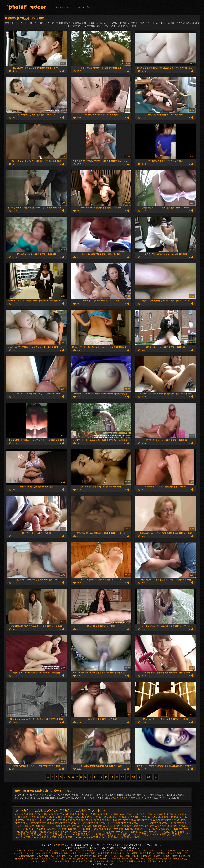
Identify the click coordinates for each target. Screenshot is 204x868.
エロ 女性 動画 (103, 853)
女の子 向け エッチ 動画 (136, 856)
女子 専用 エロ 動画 (86, 820)
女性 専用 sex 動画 (176, 820)
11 (95, 777)
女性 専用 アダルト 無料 (17, 6)
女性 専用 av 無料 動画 (154, 820)
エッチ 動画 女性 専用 (97, 814)
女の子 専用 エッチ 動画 (114, 817)
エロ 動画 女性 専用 (163, 814)
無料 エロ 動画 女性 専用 (44, 837)
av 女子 (133, 850)
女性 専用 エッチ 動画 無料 (130, 826)
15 (117, 777)
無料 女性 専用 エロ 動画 (126, 837)
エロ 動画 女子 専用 (142, 814)
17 (128, 777)
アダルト (121, 856)
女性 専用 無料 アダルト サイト (89, 832)
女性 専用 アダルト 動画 (164, 823)
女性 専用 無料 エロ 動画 (88, 834)
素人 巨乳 (147, 861)
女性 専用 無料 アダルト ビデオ (122, 832)
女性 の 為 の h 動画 (128, 853)
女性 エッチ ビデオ (145, 850)
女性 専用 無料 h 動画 (35, 832)
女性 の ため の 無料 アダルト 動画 (46, 856)
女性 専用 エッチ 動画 (104, 826)
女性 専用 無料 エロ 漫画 (115, 834)
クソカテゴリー (85, 7)
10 (90, 777)
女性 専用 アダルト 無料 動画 (51, 826)
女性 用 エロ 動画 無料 (73, 861)
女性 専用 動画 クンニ (161, 829)
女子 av (125, 859)
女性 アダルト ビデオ (107, 856)
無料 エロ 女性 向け (72, 853)
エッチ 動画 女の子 (179, 853)
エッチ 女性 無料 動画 (84, 850)
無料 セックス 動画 (43, 850)
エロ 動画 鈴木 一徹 (161, 853)
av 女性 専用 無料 (24, 814)
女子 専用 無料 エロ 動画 (110, 820)
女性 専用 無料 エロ (36, 834)
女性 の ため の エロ (44, 859)
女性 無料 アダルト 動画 (83, 859)
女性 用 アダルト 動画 (24, 850)
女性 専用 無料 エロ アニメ (61, 834)
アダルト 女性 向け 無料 (63, 850)
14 (112, 777)
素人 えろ (115, 853)
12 (101, 777)
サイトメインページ (65, 7)
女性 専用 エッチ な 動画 (79, 826)
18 (133, 777)
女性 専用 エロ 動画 (57, 829)
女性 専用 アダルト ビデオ (74, 823)
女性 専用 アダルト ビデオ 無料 (104, 823)
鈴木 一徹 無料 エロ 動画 (176, 856)
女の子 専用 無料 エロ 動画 (165, 817)
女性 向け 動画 (89, 853)
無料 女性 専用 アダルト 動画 (98, 837)
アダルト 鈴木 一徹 (156, 856)
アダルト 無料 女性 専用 (72, 814)
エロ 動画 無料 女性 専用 (42, 817)
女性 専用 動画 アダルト (137, 829)
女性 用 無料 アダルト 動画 (177, 850)
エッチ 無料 (159, 850)
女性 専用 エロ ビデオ (34, 829)
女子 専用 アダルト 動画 (39, 820)
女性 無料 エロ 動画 (133, 861)
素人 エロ (134, 859)
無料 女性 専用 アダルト (70, 837)
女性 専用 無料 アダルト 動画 (153, 832)
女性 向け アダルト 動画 (52, 861)
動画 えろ (157, 861)
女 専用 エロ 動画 (64, 817)
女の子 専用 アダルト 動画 (88, 817)
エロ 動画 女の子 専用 (120, 814)
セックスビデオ (117, 861)
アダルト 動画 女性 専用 (47, 814)
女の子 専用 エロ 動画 (139, 817)
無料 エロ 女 (35, 853)
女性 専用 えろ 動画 (25, 823)
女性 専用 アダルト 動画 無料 (96, 861)
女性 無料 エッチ (21, 853)
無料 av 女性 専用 (137, 834)
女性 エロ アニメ (121, 850)
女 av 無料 (158, 859)
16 (123, 777)
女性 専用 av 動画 (132, 820)
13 (106, 777)
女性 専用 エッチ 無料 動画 (158, 826)
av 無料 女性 (115, 859)
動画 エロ (166, 861)
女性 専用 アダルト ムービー (136, 823)
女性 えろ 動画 (145, 853)
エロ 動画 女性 (146, 859)
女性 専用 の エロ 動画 (48, 823)
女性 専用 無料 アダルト (59, 832)
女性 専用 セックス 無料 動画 (109, 829)
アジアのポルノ (102, 859)
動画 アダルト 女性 (70, 856)
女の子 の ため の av (63, 859)
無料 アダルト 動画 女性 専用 (162, 834)
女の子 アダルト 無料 (103, 850)
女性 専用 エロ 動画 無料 (80, 829)
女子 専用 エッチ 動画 (64, 820)
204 (149, 777)
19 (139, 777)
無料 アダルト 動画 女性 (52, 853)
